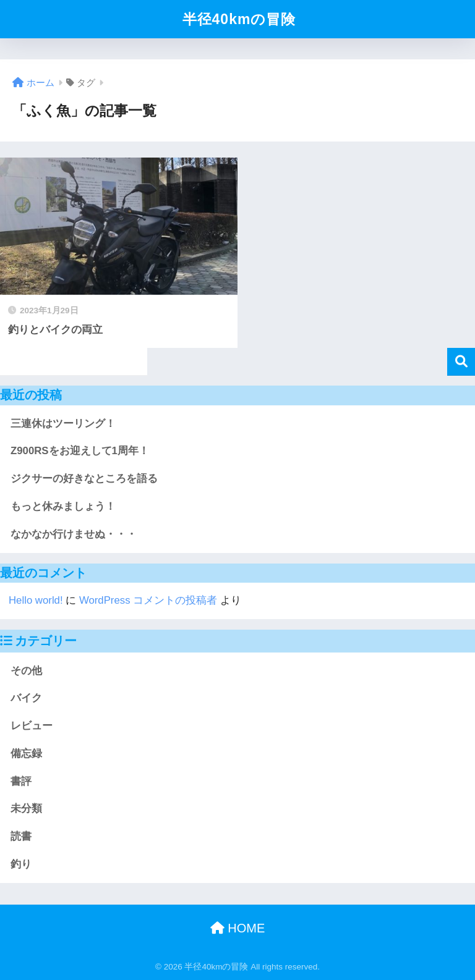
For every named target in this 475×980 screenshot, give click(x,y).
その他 (26, 671)
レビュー (32, 726)
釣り (21, 864)
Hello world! (36, 600)
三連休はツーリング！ (63, 424)
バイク (26, 698)
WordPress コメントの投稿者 (148, 600)
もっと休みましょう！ (63, 506)
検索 (461, 362)
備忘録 (26, 754)
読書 (21, 836)
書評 (21, 781)
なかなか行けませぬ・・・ (74, 534)
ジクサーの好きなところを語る (84, 479)
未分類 (26, 809)
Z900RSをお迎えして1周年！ (80, 451)
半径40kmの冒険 (239, 19)
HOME (238, 928)
